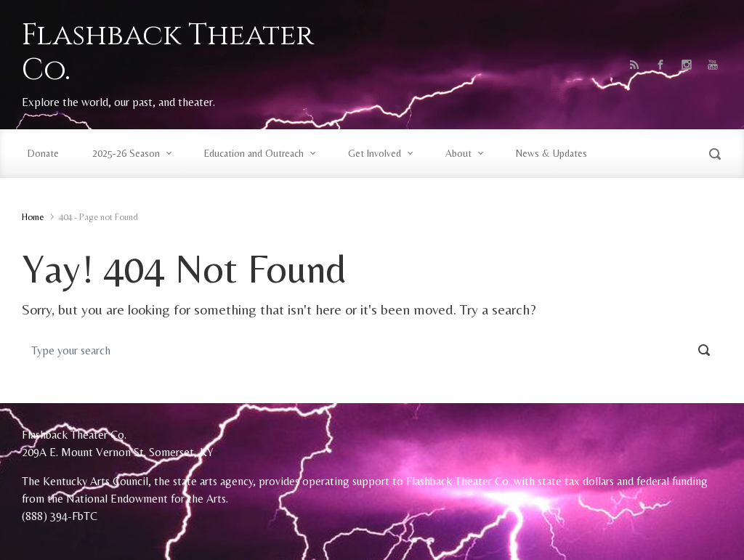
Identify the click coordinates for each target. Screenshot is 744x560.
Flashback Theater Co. (168, 53)
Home (33, 217)
